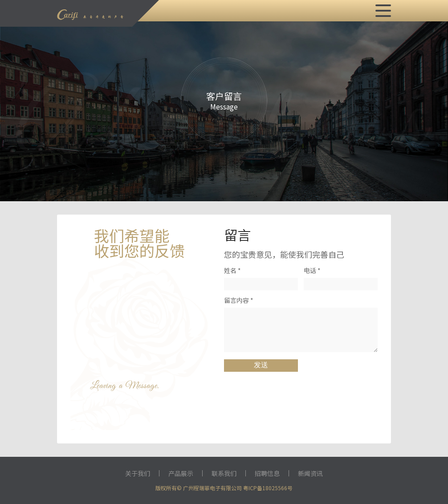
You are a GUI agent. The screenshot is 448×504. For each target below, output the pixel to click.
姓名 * (232, 270)
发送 (261, 365)
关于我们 (138, 473)
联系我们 (224, 473)
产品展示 (181, 473)
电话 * (312, 270)
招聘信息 (267, 473)
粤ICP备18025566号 (268, 488)
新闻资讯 (310, 473)
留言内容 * (239, 300)
